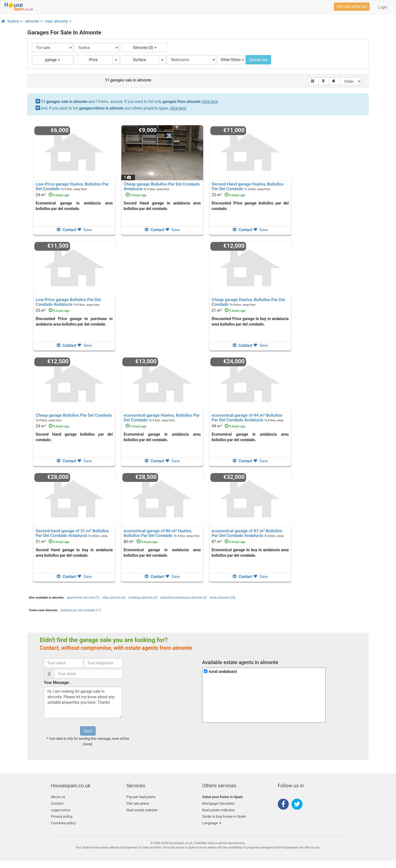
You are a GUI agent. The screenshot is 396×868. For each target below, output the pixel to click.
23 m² (53, 310)
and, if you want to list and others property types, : (114, 108)
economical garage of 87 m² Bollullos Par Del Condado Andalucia (247, 533)
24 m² (53, 195)
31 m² (53, 542)
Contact (57, 803)
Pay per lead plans (141, 797)
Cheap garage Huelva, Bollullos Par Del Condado (248, 302)
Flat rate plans (138, 803)
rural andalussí (223, 672)
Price (93, 60)
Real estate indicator (218, 810)
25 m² (229, 195)
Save (84, 230)
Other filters (232, 60)
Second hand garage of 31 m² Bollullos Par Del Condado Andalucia (72, 533)
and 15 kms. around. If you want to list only (130, 102)
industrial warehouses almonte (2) (184, 598)
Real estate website (142, 810)
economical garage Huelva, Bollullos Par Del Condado (162, 418)
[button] (21, 21)
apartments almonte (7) (83, 598)
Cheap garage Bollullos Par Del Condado (74, 415)
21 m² (229, 310)
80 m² (141, 542)
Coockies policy (63, 823)
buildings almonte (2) (143, 598)
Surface (140, 60)
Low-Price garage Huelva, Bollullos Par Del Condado (72, 186)
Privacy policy (62, 816)
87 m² (229, 542)
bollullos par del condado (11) (81, 610)
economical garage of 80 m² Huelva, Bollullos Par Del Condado (158, 533)
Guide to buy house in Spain (224, 816)
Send (88, 731)
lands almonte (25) (222, 598)
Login (383, 7)
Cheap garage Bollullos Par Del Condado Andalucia (162, 186)
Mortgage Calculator (218, 803)
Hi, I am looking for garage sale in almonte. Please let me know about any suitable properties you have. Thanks (83, 702)
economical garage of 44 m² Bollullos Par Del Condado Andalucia (247, 418)
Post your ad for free (352, 7)
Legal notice (61, 810)
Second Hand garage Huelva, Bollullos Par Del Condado (248, 186)
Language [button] (212, 823)
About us (58, 797)
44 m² (229, 426)
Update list (258, 60)
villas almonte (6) (114, 598)
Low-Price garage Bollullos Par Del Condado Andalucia (68, 302)
